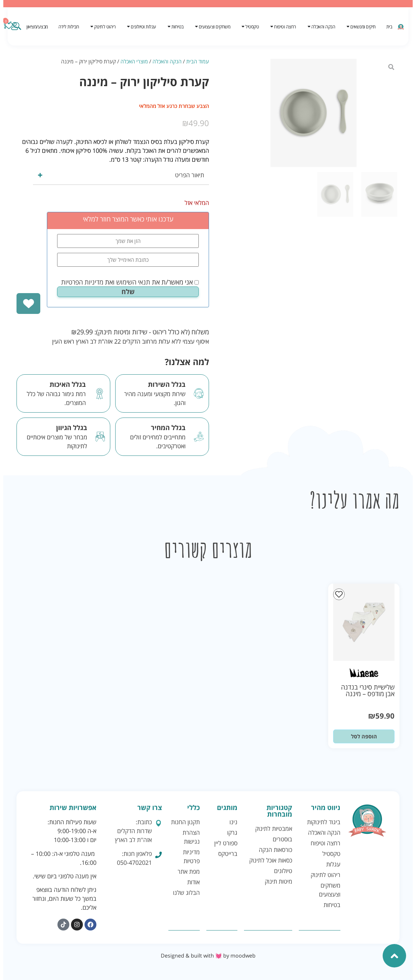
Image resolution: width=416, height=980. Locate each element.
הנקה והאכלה (167, 61)
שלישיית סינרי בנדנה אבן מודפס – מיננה (368, 690)
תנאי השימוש (133, 282)
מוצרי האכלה (134, 61)
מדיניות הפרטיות (82, 282)
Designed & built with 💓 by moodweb (208, 956)
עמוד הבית (198, 61)
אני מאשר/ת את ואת (130, 282)
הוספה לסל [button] (364, 736)
